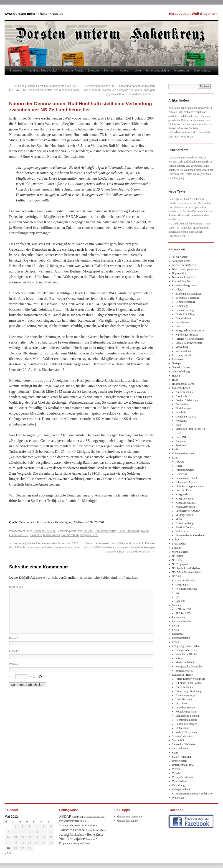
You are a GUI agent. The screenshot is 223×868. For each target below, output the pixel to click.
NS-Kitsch (178, 556)
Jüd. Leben (181, 703)
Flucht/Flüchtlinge (186, 314)
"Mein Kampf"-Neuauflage (190, 679)
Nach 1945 (181, 437)
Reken (176, 642)
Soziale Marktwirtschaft (189, 343)
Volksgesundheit (181, 789)
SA (177, 593)
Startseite (16, 70)
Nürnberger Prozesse (187, 335)
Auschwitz (181, 396)
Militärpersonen (184, 515)
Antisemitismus (184, 392)
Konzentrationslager (183, 453)
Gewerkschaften (181, 367)
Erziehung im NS (181, 355)
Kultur (176, 540)
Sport (175, 753)
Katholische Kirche (186, 654)
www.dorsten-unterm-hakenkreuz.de (34, 14)
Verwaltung (182, 347)
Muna (179, 519)
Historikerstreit (184, 699)
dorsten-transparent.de (130, 817)
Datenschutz (202, 70)
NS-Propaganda (181, 564)
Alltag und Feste (181, 261)
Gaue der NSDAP (185, 580)
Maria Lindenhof (185, 662)
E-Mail (14, 651)
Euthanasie (178, 359)
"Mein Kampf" (180, 257)
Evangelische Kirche (187, 650)
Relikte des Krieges (186, 724)
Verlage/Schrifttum (182, 777)
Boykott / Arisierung (187, 400)
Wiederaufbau (183, 351)
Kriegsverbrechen (185, 507)
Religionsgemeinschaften (186, 646)
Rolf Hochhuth (70, 535)
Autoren (125, 70)
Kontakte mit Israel (186, 712)
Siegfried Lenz (89, 535)
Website (14, 664)
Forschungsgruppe (186, 695)
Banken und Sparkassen (185, 269)
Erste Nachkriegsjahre (184, 285)
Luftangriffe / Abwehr (188, 511)
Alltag (179, 290)
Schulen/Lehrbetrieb (183, 736)
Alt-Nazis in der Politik (188, 683)
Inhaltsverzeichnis (158, 70)
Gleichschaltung (181, 372)
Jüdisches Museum (186, 708)
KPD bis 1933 (183, 609)
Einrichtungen (183, 408)
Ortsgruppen (182, 585)
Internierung (182, 322)
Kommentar (16, 587)
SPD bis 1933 (183, 613)
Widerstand (178, 798)
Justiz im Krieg (184, 490)
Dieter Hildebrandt (129, 531)
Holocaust (181, 421)
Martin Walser (52, 535)
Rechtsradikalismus (186, 720)
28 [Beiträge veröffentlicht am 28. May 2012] (8, 848)
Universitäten (179, 761)
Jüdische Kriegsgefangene (190, 486)
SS (177, 597)
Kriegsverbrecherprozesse (190, 331)
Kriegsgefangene (185, 499)
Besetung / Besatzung (187, 298)
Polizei (176, 626)
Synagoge (181, 445)
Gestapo (176, 363)
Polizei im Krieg (184, 523)
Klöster (179, 658)
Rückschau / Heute (44, 531)
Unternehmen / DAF (183, 765)
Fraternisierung (184, 318)
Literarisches (179, 544)
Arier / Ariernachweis (184, 265)
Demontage (182, 306)
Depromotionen (181, 273)
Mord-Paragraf (180, 552)
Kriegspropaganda (185, 503)
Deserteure (181, 474)
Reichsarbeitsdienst (186, 589)
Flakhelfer (36, 535)
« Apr (8, 853)
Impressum (182, 70)
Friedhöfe (181, 412)
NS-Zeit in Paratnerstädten (187, 572)
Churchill (88, 531)
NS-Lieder (178, 560)
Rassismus (178, 634)
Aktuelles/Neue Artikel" (183, 132)
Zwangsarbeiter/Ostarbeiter (190, 535)
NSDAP (176, 576)
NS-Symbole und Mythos (186, 568)
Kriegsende (182, 494)
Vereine (176, 769)
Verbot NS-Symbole (186, 732)
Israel (179, 425)
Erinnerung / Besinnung (189, 691)
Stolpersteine (183, 728)
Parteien (176, 605)
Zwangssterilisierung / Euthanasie (194, 794)
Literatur (94, 70)
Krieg (175, 458)
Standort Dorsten (185, 527)
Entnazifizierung (185, 310)
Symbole (180, 601)
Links (138, 70)
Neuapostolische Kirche (189, 667)
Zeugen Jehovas (184, 671)
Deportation (182, 404)
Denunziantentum (105, 531)
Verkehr (176, 773)
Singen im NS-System (184, 744)
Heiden (176, 376)
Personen (180, 441)
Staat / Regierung (181, 757)
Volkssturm (182, 531)
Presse (176, 630)
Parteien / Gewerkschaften (190, 339)
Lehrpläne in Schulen (187, 716)
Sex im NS (178, 740)
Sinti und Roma (181, 748)
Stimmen (109, 70)
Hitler (175, 380)
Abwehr (180, 462)
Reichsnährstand (181, 638)
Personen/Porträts (182, 621)
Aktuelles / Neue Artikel (42, 70)
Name (14, 638)
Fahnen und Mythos (186, 482)
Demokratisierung (185, 302)
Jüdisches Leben (181, 388)
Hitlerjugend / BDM (183, 384)
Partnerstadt (179, 617)
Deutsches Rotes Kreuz (185, 277)
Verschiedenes (180, 781)
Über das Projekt (73, 70)
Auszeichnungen (185, 470)
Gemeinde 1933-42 (186, 417)
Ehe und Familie (181, 281)
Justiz (179, 326)
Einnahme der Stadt (186, 478)
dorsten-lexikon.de (128, 821)
